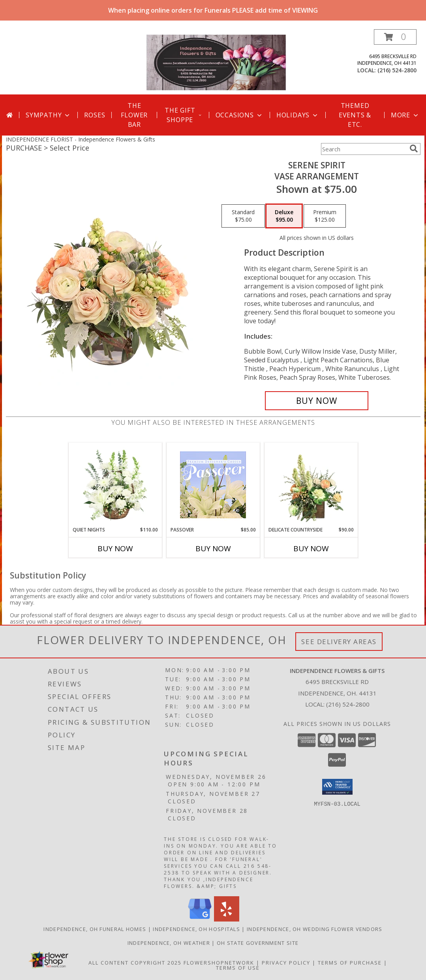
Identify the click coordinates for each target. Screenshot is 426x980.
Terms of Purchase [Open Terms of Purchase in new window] (350, 963)
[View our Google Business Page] (200, 919)
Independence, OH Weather (169, 943)
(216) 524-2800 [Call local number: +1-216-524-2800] (397, 70)
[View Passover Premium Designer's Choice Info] (213, 485)
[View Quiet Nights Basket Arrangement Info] (115, 484)
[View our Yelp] (227, 919)
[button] (395, 37)
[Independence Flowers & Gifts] (216, 62)
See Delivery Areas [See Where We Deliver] (339, 642)
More (405, 115)
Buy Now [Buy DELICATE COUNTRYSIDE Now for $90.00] (311, 548)
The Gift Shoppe (184, 115)
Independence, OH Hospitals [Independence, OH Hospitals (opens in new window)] (196, 929)
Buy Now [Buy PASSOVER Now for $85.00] (213, 548)
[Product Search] (364, 149)
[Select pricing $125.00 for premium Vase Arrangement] (325, 216)
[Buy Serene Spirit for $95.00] (317, 401)
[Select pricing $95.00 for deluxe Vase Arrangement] (284, 216)
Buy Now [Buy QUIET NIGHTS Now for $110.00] (115, 548)
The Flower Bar (134, 115)
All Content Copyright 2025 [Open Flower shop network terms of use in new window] (135, 963)
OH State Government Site (258, 943)
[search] (414, 149)
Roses (95, 115)
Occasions (239, 115)
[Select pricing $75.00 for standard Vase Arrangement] (243, 216)
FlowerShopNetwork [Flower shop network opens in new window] (219, 963)
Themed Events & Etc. (355, 115)
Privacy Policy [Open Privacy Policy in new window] (286, 963)
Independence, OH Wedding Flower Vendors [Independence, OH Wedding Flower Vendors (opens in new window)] (315, 929)
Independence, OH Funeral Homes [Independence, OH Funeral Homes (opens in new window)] (95, 929)
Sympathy (48, 115)
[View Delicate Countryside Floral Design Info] (311, 484)
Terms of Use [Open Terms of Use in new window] (238, 968)
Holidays (298, 115)
